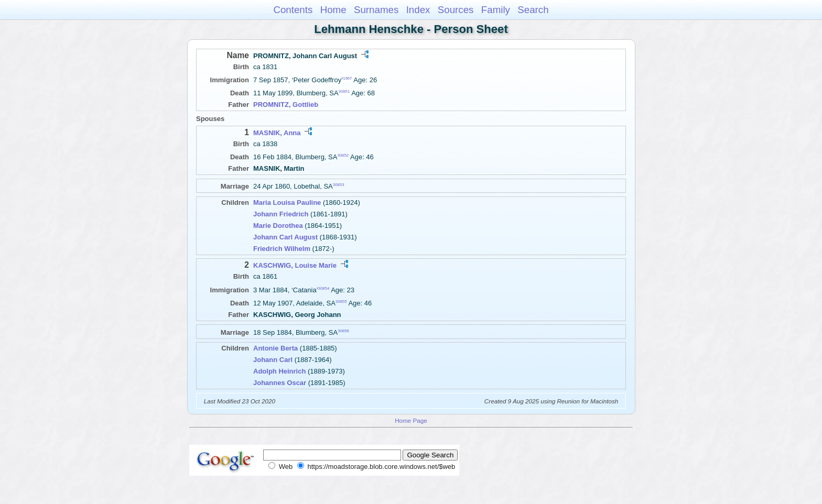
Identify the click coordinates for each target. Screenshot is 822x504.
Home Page (411, 420)
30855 (341, 302)
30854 (324, 288)
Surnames (376, 10)
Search (533, 10)
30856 (343, 330)
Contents (293, 10)
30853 (339, 185)
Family (496, 10)
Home (333, 10)
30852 (343, 155)
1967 (347, 78)
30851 (344, 91)
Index (418, 10)
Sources (456, 10)
